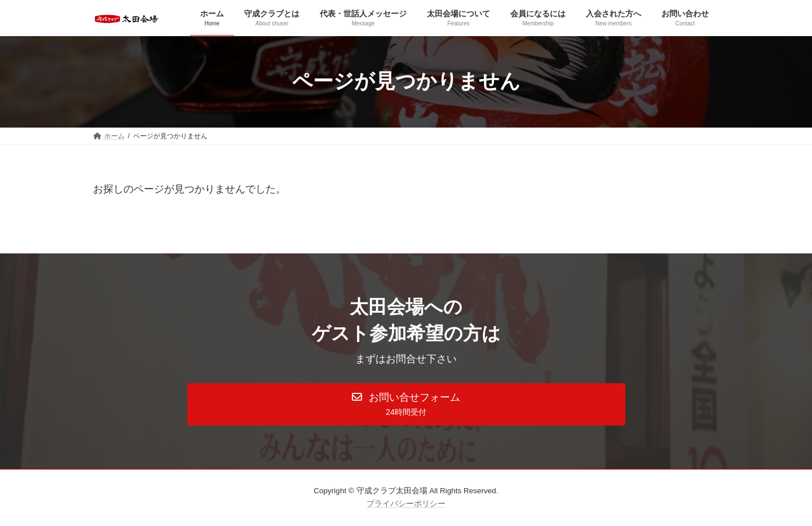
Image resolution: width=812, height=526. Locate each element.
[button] (406, 405)
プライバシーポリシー (406, 504)
